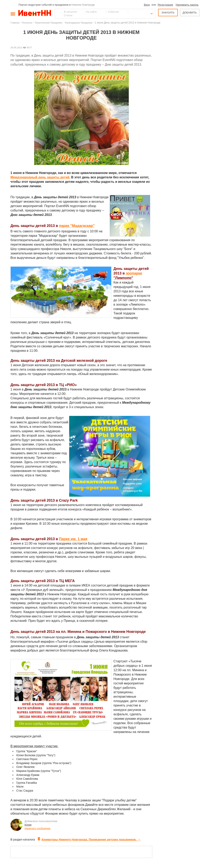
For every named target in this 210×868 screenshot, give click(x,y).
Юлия (28, 825)
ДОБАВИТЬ (190, 13)
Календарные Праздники (79, 23)
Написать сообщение (38, 828)
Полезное (27, 23)
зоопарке (134, 273)
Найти (58, 14)
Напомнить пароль (187, 5)
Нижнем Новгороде (83, 5)
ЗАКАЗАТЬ (168, 13)
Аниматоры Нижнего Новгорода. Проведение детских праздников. (89, 840)
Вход (147, 5)
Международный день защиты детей (40, 177)
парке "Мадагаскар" (77, 226)
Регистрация (165, 5)
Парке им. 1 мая (73, 539)
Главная (15, 23)
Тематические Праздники (49, 23)
